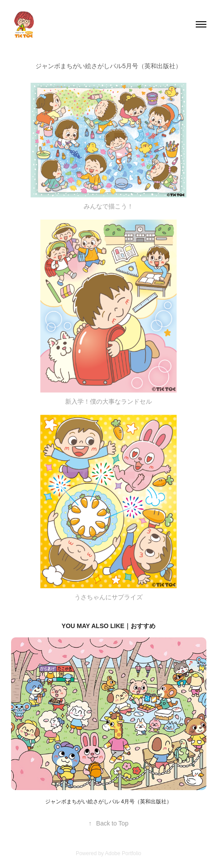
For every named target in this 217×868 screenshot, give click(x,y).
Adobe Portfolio (123, 853)
